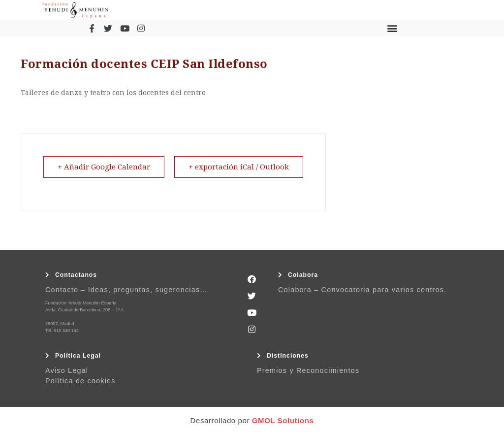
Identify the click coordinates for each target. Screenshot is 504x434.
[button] (392, 28)
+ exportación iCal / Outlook (239, 167)
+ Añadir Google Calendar (104, 167)
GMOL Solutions (283, 420)
